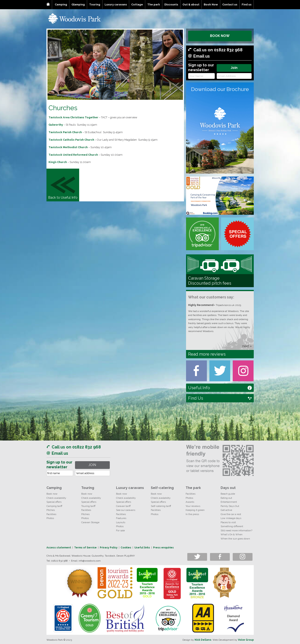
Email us (202, 56)
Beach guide (228, 494)
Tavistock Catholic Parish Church (71, 140)
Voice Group (246, 640)
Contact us (230, 4)
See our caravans (126, 510)
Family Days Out (230, 506)
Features (121, 518)
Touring (95, 4)
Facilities (51, 514)
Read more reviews (207, 354)
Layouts (121, 522)
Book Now (211, 4)
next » (247, 346)
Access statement (59, 548)
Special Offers (237, 234)
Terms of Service (85, 548)
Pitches (51, 510)
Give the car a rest (231, 514)
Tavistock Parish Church (65, 132)
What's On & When (232, 534)
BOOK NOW (220, 36)
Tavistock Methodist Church (68, 147)
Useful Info (199, 388)
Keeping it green (195, 510)
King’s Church (58, 162)
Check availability (56, 498)
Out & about (191, 4)
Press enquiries (163, 548)
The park (154, 4)
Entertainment (229, 502)
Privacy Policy (109, 548)
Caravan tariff (123, 506)
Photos (50, 518)
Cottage (137, 4)
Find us (247, 4)
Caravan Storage (90, 522)
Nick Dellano (203, 640)
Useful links (142, 548)
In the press (192, 514)
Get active (226, 510)
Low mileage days (231, 518)
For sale (120, 530)
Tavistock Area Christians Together (73, 117)
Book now (52, 494)
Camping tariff (54, 506)
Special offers (54, 502)
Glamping (78, 4)
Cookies (126, 548)
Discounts (171, 4)
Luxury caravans (116, 4)
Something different (232, 526)
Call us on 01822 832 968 (218, 50)
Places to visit (228, 522)
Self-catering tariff (161, 506)
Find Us (196, 398)
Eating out (226, 498)
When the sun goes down (235, 539)
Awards (190, 502)
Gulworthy (56, 125)
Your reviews (193, 506)
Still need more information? (236, 530)
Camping (61, 4)
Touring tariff (88, 506)
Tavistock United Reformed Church (73, 155)
